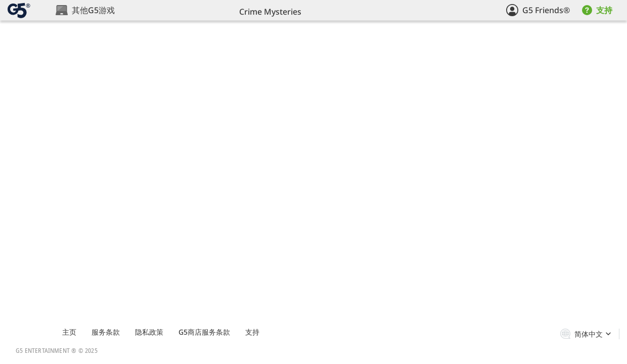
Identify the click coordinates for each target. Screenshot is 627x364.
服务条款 (106, 332)
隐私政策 (149, 332)
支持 (252, 332)
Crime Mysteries (270, 12)
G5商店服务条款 (204, 332)
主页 (69, 332)
